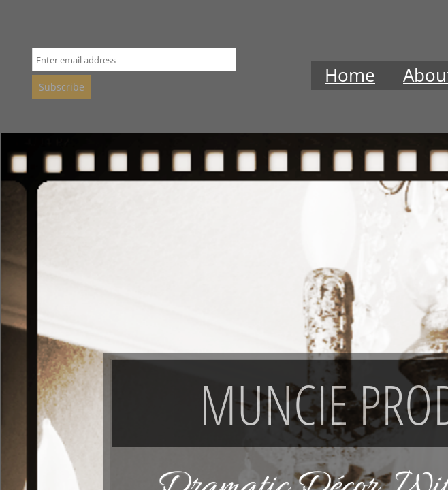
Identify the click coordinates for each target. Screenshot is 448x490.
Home (350, 75)
